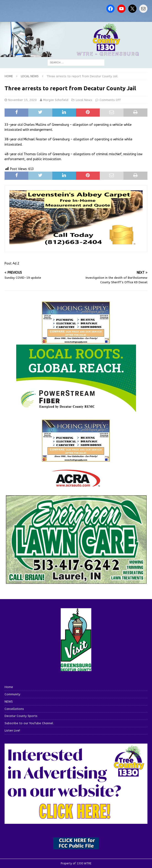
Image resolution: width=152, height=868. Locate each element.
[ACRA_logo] (76, 485)
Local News (84, 100)
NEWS (9, 702)
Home (9, 687)
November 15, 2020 (22, 100)
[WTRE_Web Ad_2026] (76, 410)
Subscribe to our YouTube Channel (29, 723)
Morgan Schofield (56, 100)
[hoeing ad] (76, 341)
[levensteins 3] (76, 245)
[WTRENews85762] (76, 460)
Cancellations (14, 709)
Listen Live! (12, 730)
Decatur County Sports (21, 716)
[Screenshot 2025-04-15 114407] (76, 583)
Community (12, 694)
